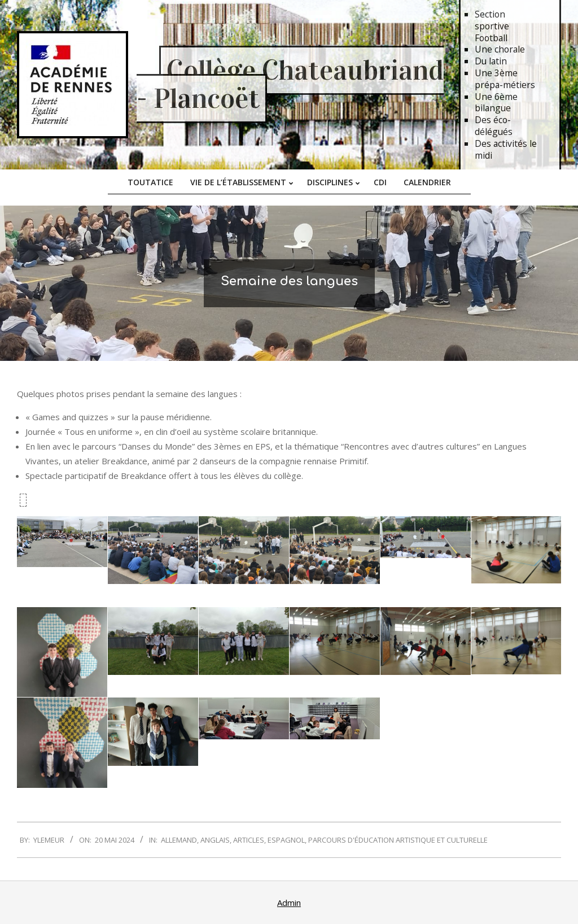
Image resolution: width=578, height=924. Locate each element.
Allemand (179, 840)
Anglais (215, 840)
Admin (289, 903)
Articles (249, 840)
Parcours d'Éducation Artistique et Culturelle (398, 840)
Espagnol (286, 840)
